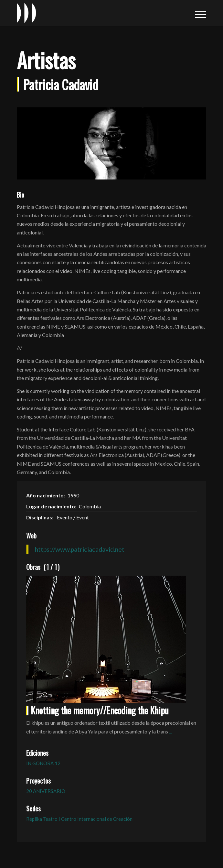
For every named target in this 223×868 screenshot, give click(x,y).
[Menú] (197, 13)
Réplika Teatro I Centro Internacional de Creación (79, 819)
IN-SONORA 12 (43, 763)
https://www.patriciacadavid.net (80, 549)
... (170, 731)
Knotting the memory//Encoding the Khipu (100, 710)
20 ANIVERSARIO (46, 791)
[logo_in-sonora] (93, 13)
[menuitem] (197, 13)
